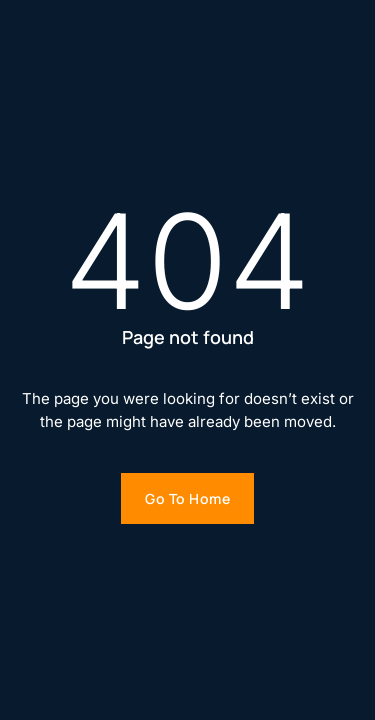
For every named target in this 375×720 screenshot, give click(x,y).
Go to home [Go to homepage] (187, 498)
